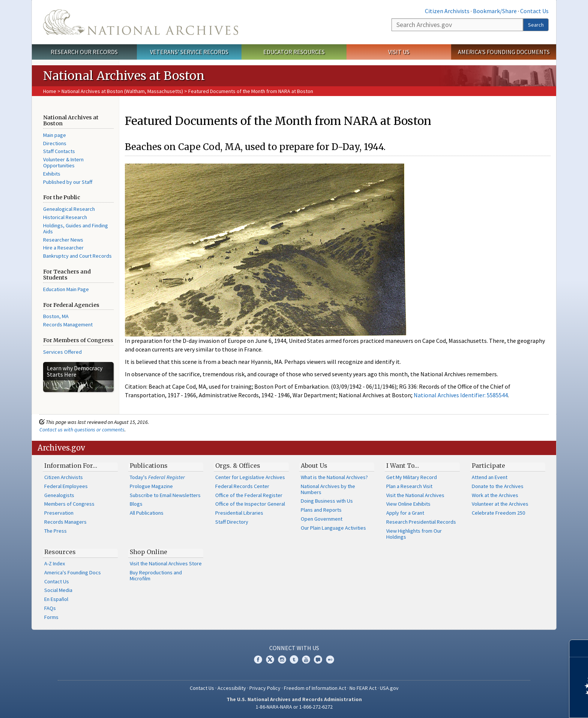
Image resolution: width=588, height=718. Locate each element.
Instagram (282, 659)
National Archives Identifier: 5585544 (461, 395)
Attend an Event (490, 477)
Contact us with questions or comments (82, 430)
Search (536, 25)
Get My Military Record (412, 477)
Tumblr (294, 659)
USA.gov (389, 688)
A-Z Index (55, 563)
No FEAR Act (363, 688)
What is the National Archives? (334, 477)
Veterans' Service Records (189, 52)
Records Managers (65, 522)
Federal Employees (66, 486)
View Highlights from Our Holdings (414, 534)
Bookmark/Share (495, 11)
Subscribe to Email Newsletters (165, 495)
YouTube (306, 659)
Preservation (59, 513)
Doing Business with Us (327, 501)
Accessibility (232, 688)
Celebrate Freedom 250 (498, 513)
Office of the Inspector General (250, 504)
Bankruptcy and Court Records (77, 256)
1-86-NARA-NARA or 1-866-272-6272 (294, 707)
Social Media (58, 590)
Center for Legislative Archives (250, 477)
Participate (488, 466)
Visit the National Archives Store (166, 563)
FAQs (50, 608)
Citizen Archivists (447, 11)
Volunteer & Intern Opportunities (63, 162)
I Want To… (403, 466)
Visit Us (399, 52)
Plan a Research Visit (409, 486)
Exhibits (52, 174)
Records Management (68, 324)
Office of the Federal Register (249, 495)
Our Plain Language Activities (333, 528)
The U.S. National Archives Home (141, 22)
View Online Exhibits (408, 504)
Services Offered (62, 352)
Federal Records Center (242, 486)
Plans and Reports (321, 510)
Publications (149, 466)
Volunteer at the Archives (500, 504)
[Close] (579, 648)
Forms (51, 617)
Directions (55, 143)
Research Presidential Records (421, 522)
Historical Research (65, 217)
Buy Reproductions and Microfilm (156, 575)
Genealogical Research (69, 209)
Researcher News (63, 240)
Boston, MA (56, 316)
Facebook (258, 659)
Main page (55, 135)
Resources (60, 552)
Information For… (71, 466)
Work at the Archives (495, 495)
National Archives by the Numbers (328, 489)
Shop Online (148, 552)
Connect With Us (294, 648)
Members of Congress (69, 504)
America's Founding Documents (504, 52)
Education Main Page (66, 289)
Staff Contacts (59, 151)
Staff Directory (232, 522)
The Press (55, 531)
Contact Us (534, 11)
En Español (56, 599)
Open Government (322, 519)
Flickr (330, 659)
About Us (314, 466)
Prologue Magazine (151, 486)
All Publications (147, 513)
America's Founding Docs (73, 572)
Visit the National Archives (415, 495)
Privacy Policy (265, 688)
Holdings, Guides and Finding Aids (76, 228)
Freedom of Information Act (315, 688)
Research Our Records (84, 52)
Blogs (136, 504)
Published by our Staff (68, 182)
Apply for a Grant (405, 513)
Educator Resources (294, 52)
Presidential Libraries (239, 513)
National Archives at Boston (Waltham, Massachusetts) (122, 91)
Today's (157, 477)
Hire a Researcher (63, 248)
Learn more (521, 704)
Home (50, 91)
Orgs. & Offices (238, 466)
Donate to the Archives (498, 486)
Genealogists (59, 495)
